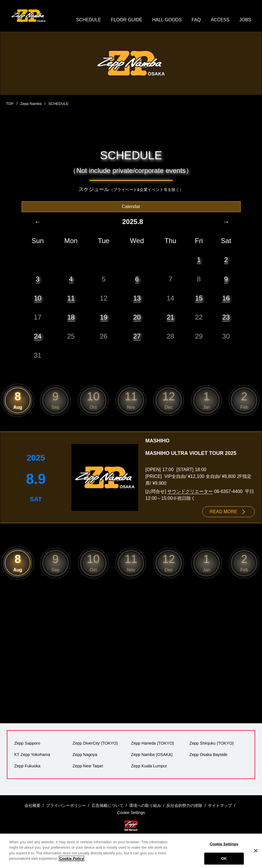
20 (137, 317)
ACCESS (220, 20)
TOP (10, 104)
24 (38, 336)
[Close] (256, 851)
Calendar (131, 207)
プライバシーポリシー (66, 805)
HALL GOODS (167, 20)
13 (137, 298)
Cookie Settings (224, 844)
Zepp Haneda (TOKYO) (153, 743)
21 (171, 317)
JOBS (245, 20)
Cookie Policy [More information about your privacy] (72, 858)
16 (226, 298)
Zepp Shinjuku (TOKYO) (212, 743)
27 (137, 336)
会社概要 (32, 805)
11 (71, 298)
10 (38, 298)
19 (104, 317)
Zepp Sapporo (27, 743)
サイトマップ (220, 805)
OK (224, 858)
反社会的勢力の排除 (184, 805)
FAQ (196, 20)
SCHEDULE (89, 20)
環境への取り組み (145, 805)
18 (71, 317)
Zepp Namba (31, 104)
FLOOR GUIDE (127, 20)
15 (199, 298)
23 (226, 317)
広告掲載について (108, 805)
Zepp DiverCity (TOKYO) (95, 743)
